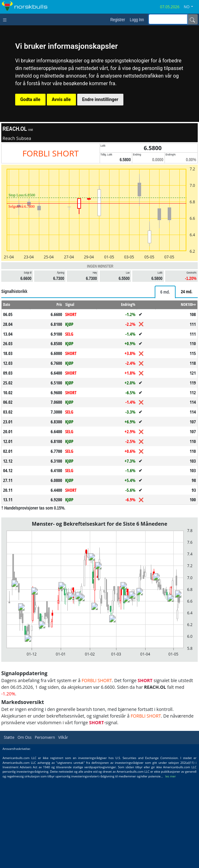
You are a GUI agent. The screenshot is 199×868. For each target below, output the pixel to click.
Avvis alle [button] (61, 99)
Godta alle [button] (30, 99)
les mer (171, 865)
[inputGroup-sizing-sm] (168, 19)
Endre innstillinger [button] (100, 99)
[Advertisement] (99, 774)
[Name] (192, 19)
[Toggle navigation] (6, 19)
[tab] (165, 292)
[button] (191, 7)
